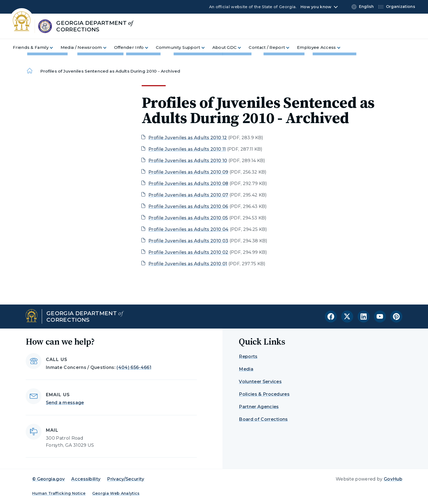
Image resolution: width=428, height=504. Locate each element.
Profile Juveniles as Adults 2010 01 (188, 264)
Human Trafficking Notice (59, 493)
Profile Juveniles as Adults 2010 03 (188, 241)
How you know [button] (316, 7)
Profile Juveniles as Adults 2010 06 (188, 206)
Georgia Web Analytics (116, 493)
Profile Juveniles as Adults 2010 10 (188, 161)
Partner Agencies (259, 407)
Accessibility (86, 479)
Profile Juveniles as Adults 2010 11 (187, 149)
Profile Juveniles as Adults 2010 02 (188, 252)
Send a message (65, 403)
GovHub (393, 479)
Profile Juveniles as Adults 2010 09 (188, 172)
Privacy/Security (126, 479)
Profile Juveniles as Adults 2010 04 (188, 229)
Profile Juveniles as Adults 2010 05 (188, 218)
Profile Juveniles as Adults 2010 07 (188, 195)
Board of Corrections (263, 419)
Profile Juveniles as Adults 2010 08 (188, 184)
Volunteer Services (260, 382)
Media (246, 369)
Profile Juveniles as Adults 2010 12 (188, 138)
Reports (248, 357)
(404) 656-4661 (134, 367)
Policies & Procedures (264, 394)
